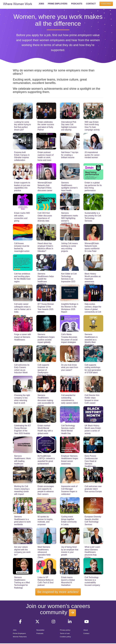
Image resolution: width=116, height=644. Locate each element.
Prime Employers (19, 633)
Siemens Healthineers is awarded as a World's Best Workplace (91, 340)
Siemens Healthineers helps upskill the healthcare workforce (46, 279)
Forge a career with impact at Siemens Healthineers (23, 337)
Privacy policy (65, 630)
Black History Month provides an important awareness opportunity (93, 279)
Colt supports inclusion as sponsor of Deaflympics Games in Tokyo (45, 370)
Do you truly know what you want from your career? (70, 367)
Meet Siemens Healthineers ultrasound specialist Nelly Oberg (44, 552)
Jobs (15, 630)
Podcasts (40, 633)
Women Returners (20, 637)
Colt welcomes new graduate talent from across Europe (93, 489)
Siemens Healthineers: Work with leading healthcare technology (22, 461)
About (86, 630)
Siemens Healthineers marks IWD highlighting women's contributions (70, 218)
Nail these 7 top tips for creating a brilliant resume (70, 155)
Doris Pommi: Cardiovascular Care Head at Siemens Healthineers (91, 461)
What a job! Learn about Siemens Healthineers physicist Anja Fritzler (92, 552)
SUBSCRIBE (106, 4)
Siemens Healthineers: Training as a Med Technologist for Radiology (22, 582)
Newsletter (40, 630)
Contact (86, 633)
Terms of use (65, 633)
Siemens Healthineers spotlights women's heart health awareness (69, 188)
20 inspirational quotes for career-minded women (92, 155)
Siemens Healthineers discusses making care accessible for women (46, 400)
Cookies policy (65, 637)
